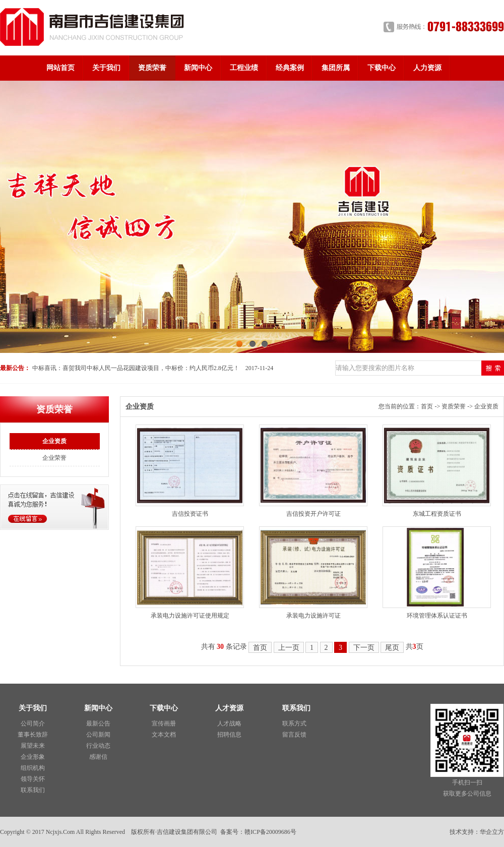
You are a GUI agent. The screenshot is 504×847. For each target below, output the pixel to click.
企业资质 (54, 441)
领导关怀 (33, 779)
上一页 (289, 648)
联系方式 (294, 723)
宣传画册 (164, 723)
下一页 (364, 648)
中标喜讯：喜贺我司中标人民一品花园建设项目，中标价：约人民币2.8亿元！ (136, 368)
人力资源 (427, 68)
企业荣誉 (54, 458)
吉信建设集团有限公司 (187, 832)
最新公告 (98, 723)
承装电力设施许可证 (313, 616)
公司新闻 (98, 735)
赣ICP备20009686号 (270, 832)
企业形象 (33, 757)
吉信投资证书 (190, 514)
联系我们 (33, 790)
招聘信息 (229, 735)
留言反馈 (294, 735)
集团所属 (336, 68)
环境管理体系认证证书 (437, 616)
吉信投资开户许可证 (313, 514)
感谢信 (98, 757)
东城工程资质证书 (437, 514)
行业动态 (98, 746)
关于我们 (106, 68)
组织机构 (33, 768)
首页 (427, 406)
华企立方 (492, 832)
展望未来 (33, 746)
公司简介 (33, 723)
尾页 (392, 648)
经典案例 (290, 68)
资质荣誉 (152, 68)
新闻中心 (198, 68)
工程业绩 (244, 68)
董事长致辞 (33, 735)
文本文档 (164, 735)
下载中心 (382, 68)
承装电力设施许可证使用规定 (190, 616)
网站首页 (60, 68)
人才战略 (229, 723)
